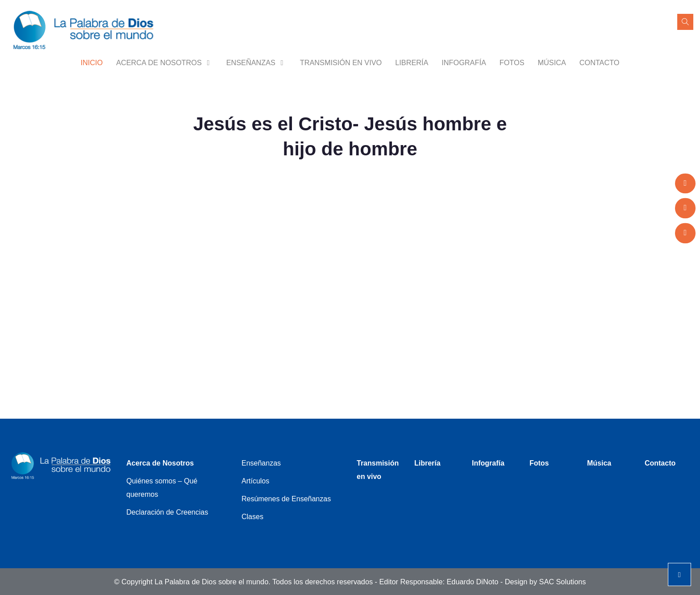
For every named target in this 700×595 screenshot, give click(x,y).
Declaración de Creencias (167, 512)
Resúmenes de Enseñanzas (286, 499)
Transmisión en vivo (341, 62)
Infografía (464, 62)
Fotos (512, 62)
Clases (252, 517)
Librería (412, 62)
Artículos (255, 481)
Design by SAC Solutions (546, 582)
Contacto (600, 62)
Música (552, 62)
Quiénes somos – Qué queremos (162, 488)
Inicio (92, 62)
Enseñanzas (256, 62)
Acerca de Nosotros (164, 62)
